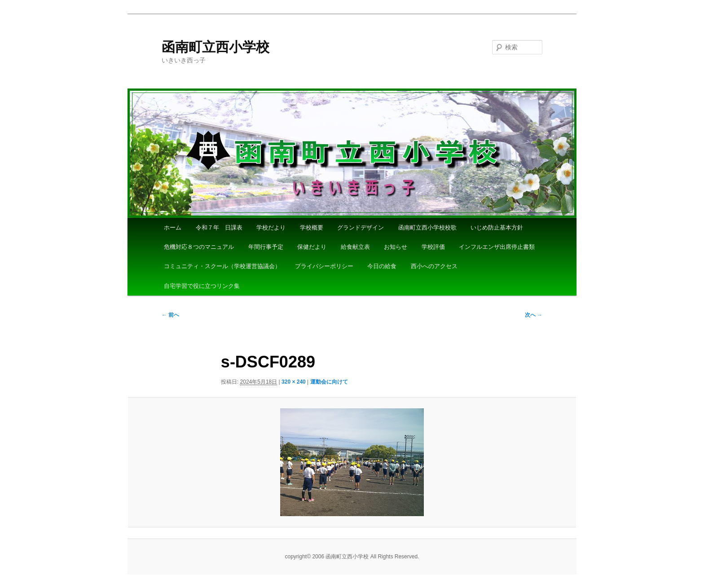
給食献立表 (355, 247)
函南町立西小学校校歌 (427, 228)
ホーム (173, 228)
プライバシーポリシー (324, 266)
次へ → (534, 315)
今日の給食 (382, 266)
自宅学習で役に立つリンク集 (202, 286)
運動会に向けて (329, 382)
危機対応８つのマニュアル (199, 247)
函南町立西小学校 (216, 47)
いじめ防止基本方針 (497, 228)
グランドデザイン (361, 228)
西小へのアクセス (434, 266)
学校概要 (312, 228)
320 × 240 (294, 382)
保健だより (312, 247)
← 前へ (170, 315)
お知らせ (396, 247)
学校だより (271, 228)
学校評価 (433, 247)
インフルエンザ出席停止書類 (497, 247)
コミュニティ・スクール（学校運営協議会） (222, 266)
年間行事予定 (266, 247)
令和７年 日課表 (219, 228)
